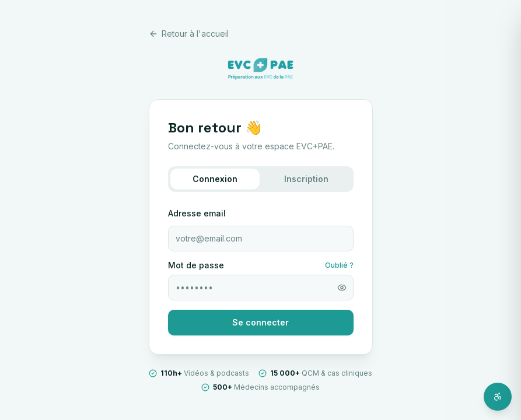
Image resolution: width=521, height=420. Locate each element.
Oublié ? (339, 265)
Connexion (215, 179)
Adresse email (197, 213)
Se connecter (260, 322)
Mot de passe (196, 265)
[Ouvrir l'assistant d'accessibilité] (498, 397)
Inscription (306, 179)
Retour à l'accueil (189, 34)
